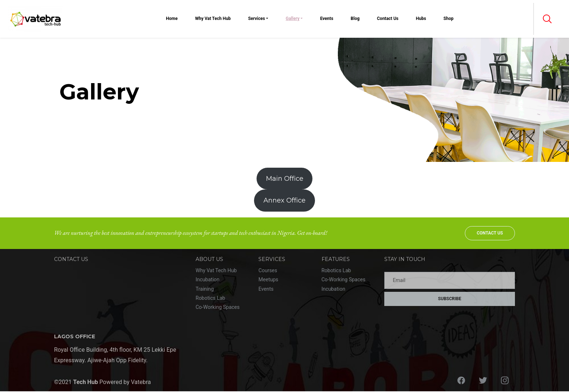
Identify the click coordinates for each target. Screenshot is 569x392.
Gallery (292, 19)
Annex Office (284, 200)
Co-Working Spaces (218, 307)
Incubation (208, 279)
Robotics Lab (210, 298)
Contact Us (388, 19)
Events (327, 19)
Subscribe (450, 299)
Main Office (285, 179)
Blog (355, 19)
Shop (449, 19)
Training (205, 289)
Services (257, 19)
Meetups (268, 279)
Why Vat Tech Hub (213, 19)
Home (172, 19)
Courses (268, 270)
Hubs (421, 19)
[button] (547, 19)
